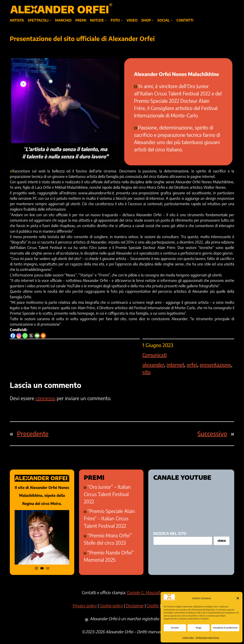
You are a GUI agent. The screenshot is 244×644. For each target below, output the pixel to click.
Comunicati (155, 355)
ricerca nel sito (170, 533)
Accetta (175, 628)
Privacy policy (85, 606)
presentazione (215, 365)
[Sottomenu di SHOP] (153, 20)
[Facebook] (13, 336)
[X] (31, 336)
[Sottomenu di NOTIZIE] (106, 20)
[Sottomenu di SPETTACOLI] (50, 20)
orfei (192, 365)
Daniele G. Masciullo (145, 593)
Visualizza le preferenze (225, 628)
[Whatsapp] (25, 336)
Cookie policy (111, 606)
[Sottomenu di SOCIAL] (172, 20)
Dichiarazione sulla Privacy (207, 638)
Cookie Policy (188, 638)
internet (175, 365)
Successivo (212, 434)
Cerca (222, 541)
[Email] (37, 336)
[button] (238, 598)
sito (147, 372)
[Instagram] (19, 336)
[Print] (43, 336)
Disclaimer (135, 606)
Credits (153, 606)
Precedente (33, 434)
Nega (199, 628)
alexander (153, 365)
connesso (45, 398)
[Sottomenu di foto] (122, 20)
